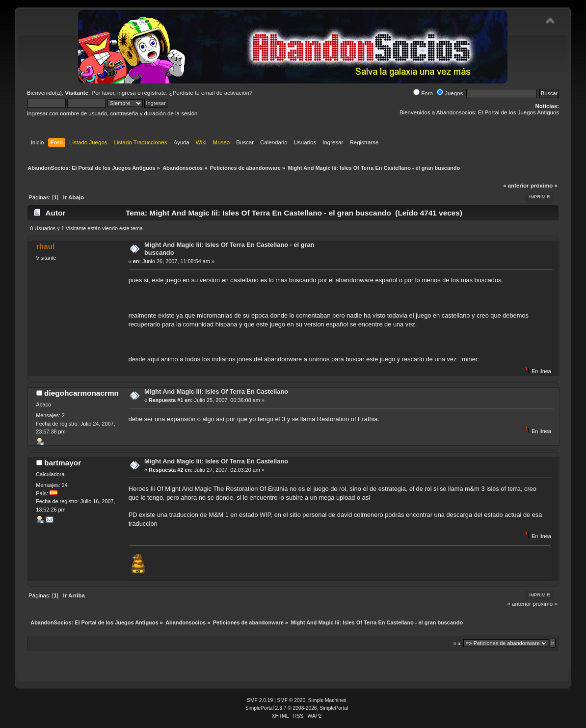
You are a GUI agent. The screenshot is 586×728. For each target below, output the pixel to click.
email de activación (225, 93)
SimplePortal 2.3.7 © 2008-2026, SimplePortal (297, 708)
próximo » (544, 186)
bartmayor (63, 463)
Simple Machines (327, 700)
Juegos (450, 93)
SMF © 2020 (292, 700)
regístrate (154, 93)
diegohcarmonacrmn (81, 393)
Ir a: (458, 643)
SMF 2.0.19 (260, 700)
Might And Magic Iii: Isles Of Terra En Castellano (216, 391)
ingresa (127, 93)
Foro (423, 93)
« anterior (516, 186)
